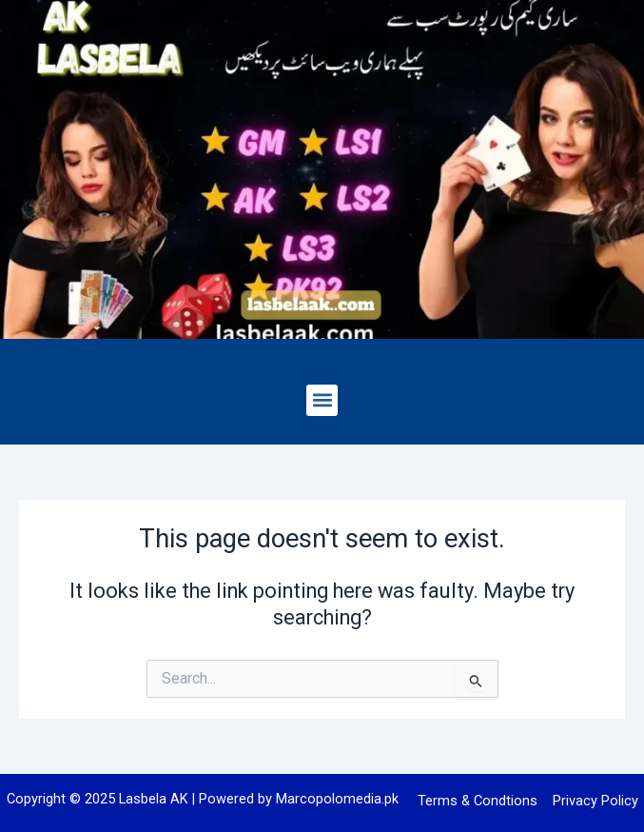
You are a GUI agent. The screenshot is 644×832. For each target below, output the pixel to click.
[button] (322, 400)
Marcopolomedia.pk (337, 799)
